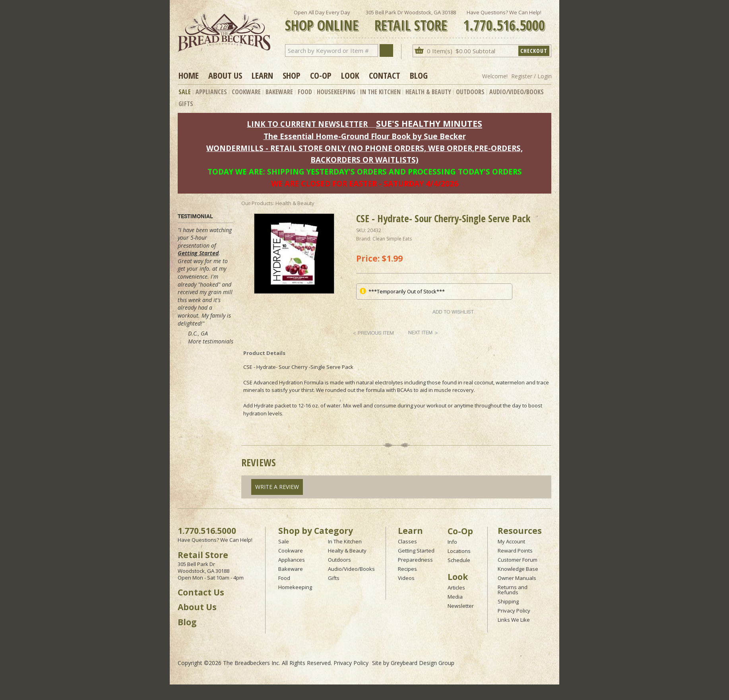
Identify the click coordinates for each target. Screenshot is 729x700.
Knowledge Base (518, 569)
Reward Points (515, 551)
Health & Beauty (428, 92)
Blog (419, 75)
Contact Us (201, 592)
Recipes (407, 569)
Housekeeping (336, 92)
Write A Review (277, 487)
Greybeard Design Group (423, 663)
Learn (262, 75)
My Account (511, 541)
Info (452, 542)
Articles (456, 588)
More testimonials (211, 341)
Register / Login (531, 76)
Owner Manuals (517, 578)
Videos (406, 578)
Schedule (459, 560)
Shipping (508, 601)
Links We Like (514, 620)
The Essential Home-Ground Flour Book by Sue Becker (365, 136)
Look (350, 75)
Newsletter (461, 606)
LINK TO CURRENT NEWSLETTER (307, 124)
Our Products (257, 203)
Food (305, 92)
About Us (225, 75)
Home (189, 75)
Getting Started (198, 253)
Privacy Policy (514, 611)
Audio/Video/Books (517, 92)
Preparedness (415, 560)
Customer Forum (518, 560)
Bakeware (279, 92)
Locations (459, 551)
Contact (385, 75)
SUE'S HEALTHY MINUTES (429, 123)
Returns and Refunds (513, 590)
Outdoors (470, 92)
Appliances (211, 92)
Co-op (321, 75)
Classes (407, 541)
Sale (185, 92)
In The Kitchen (380, 92)
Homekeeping (295, 587)
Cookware (246, 92)
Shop (292, 75)
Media (455, 597)
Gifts (186, 104)
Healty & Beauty (347, 551)
